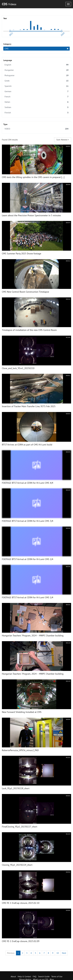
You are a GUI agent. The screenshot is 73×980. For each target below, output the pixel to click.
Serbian (36, 107)
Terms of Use (57, 976)
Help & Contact (24, 976)
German (36, 91)
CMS (36, 49)
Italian (36, 102)
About (13, 976)
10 (58, 953)
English (36, 65)
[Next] (64, 953)
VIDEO (36, 129)
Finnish (36, 113)
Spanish (36, 86)
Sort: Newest (63, 140)
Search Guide (44, 976)
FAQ (35, 976)
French (36, 97)
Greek (36, 81)
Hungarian (36, 70)
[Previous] (11, 953)
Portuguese (36, 75)
